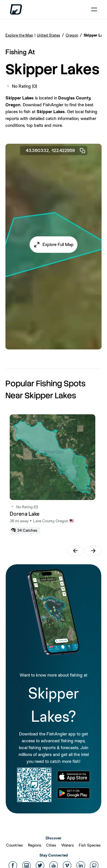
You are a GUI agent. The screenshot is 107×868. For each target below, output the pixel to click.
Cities (51, 845)
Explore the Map (19, 35)
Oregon (72, 35)
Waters (68, 845)
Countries (15, 845)
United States (49, 35)
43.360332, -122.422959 (56, 151)
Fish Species (90, 845)
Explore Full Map (58, 244)
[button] (53, 245)
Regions (35, 845)
